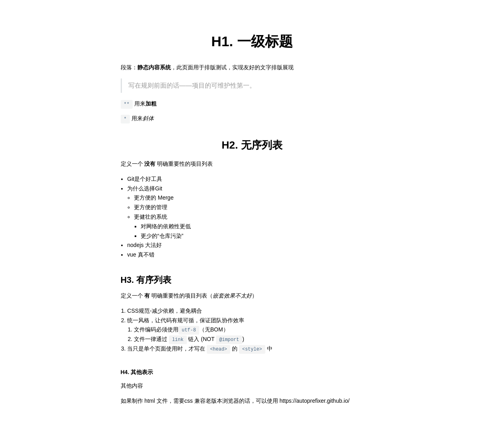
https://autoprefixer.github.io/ (315, 401)
